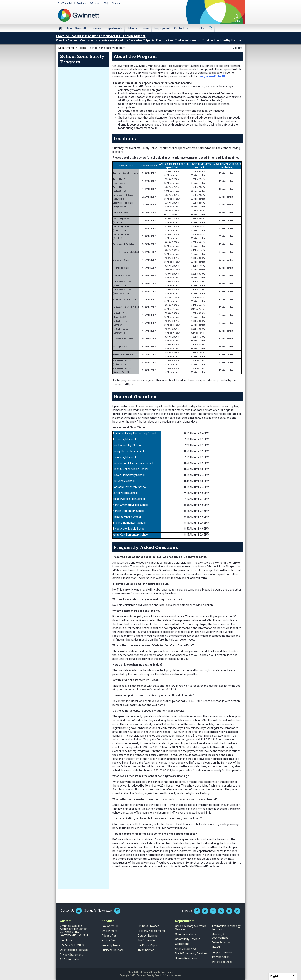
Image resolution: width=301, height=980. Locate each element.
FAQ (106, 3)
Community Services (188, 939)
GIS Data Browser (148, 926)
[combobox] (283, 976)
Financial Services (186, 949)
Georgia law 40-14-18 (211, 76)
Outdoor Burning (148, 936)
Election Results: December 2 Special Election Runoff (101, 36)
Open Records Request (74, 950)
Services (81, 3)
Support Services (222, 952)
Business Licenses (113, 950)
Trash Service (146, 950)
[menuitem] (76, 28)
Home (60, 28)
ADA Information (70, 959)
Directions (66, 940)
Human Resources (186, 958)
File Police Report (148, 945)
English (275, 976)
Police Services (221, 943)
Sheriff (216, 947)
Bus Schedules (147, 940)
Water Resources (222, 962)
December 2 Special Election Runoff (153, 40)
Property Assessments (152, 931)
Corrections (182, 944)
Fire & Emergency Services (191, 953)
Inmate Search (110, 940)
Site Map (117, 3)
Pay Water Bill (65, 3)
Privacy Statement (71, 955)
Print (238, 48)
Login (237, 21)
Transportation (221, 957)
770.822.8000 (77, 945)
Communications (185, 934)
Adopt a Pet (109, 936)
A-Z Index (95, 3)
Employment (109, 931)
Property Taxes (111, 945)
